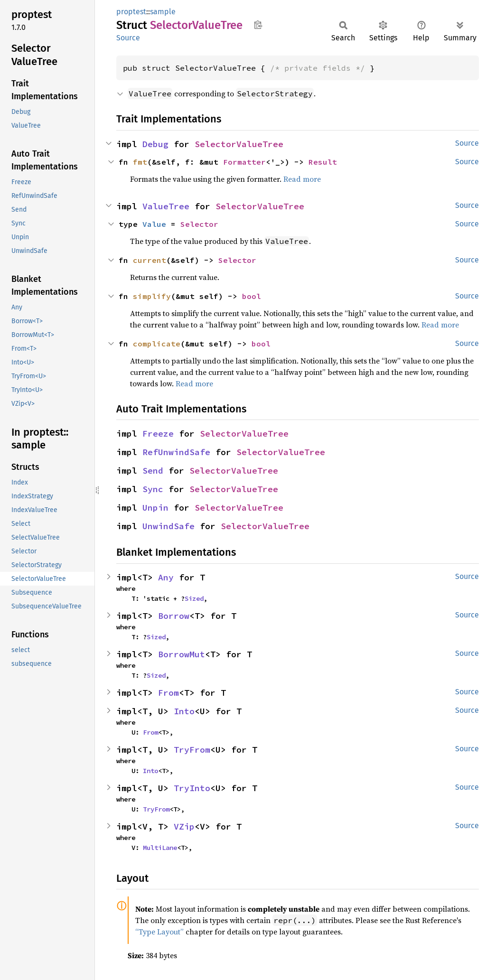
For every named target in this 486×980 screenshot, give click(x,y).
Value (154, 224)
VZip (184, 826)
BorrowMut (182, 654)
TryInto (192, 788)
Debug (155, 144)
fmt (140, 162)
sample (163, 12)
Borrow (174, 616)
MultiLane (160, 848)
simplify (152, 296)
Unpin (155, 508)
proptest (131, 12)
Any (166, 577)
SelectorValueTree (239, 144)
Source (128, 38)
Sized (194, 598)
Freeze (158, 434)
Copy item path (258, 25)
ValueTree (166, 206)
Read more (302, 179)
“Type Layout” (159, 932)
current (150, 260)
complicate (157, 344)
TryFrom (192, 750)
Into (184, 711)
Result (323, 162)
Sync (153, 489)
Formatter (244, 162)
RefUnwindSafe (176, 452)
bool (252, 296)
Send (153, 471)
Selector (199, 224)
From (168, 693)
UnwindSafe (168, 526)
